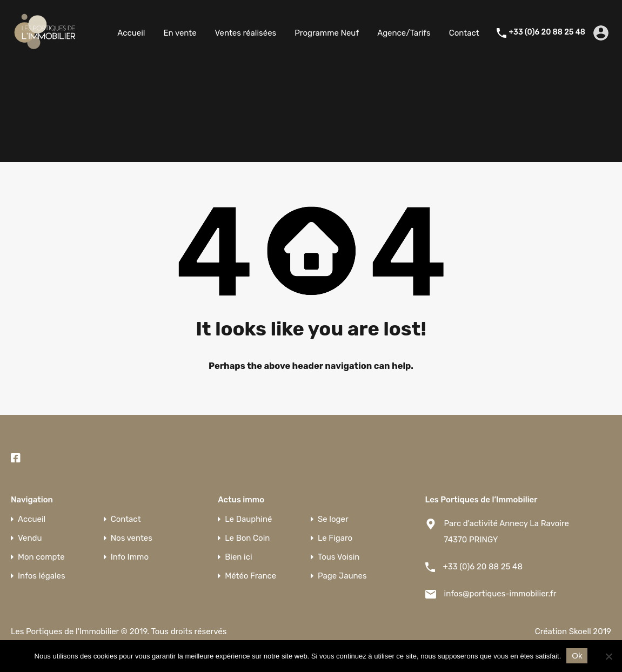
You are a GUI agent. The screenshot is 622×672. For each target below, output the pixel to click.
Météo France (250, 576)
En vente (180, 33)
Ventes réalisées (246, 33)
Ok (577, 656)
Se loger (333, 519)
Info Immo (130, 557)
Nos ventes (132, 538)
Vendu (30, 538)
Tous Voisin (339, 557)
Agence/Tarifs (404, 33)
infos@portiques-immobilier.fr (500, 594)
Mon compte (41, 557)
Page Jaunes (342, 576)
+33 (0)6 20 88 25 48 (547, 32)
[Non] (608, 657)
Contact (464, 33)
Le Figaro (335, 538)
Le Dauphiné (248, 519)
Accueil (131, 33)
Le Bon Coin (247, 538)
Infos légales (42, 576)
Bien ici (238, 557)
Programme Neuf (327, 33)
